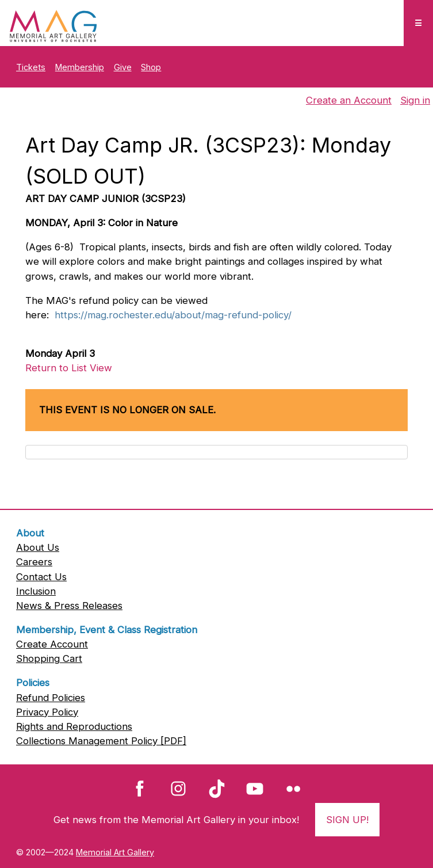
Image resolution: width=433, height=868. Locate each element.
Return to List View (69, 368)
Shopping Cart (49, 658)
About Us (38, 547)
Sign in (415, 100)
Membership (80, 67)
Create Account (52, 644)
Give (123, 67)
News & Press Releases (69, 606)
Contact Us (41, 577)
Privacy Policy (47, 712)
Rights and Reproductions (74, 726)
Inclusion (36, 591)
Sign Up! (347, 820)
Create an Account (349, 100)
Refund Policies (51, 698)
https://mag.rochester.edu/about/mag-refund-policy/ (173, 315)
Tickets (31, 67)
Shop (151, 67)
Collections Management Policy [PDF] (101, 741)
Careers (34, 562)
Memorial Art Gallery (115, 852)
